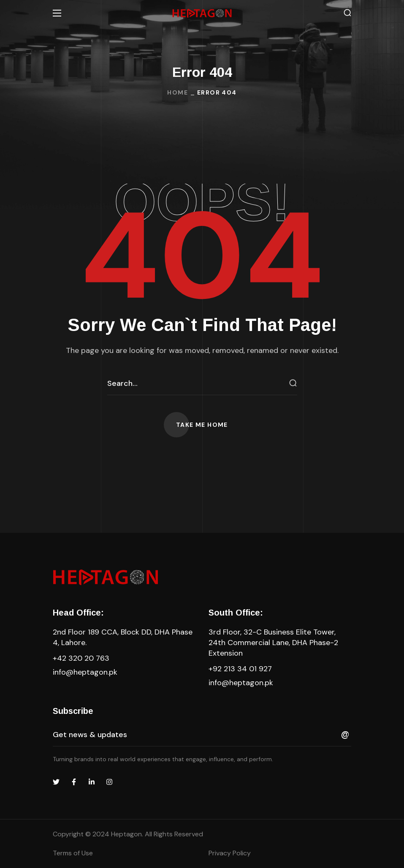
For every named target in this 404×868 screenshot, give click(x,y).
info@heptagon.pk (85, 672)
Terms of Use (73, 853)
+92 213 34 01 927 (240, 669)
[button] (347, 13)
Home (178, 92)
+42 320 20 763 (81, 658)
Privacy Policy (230, 853)
